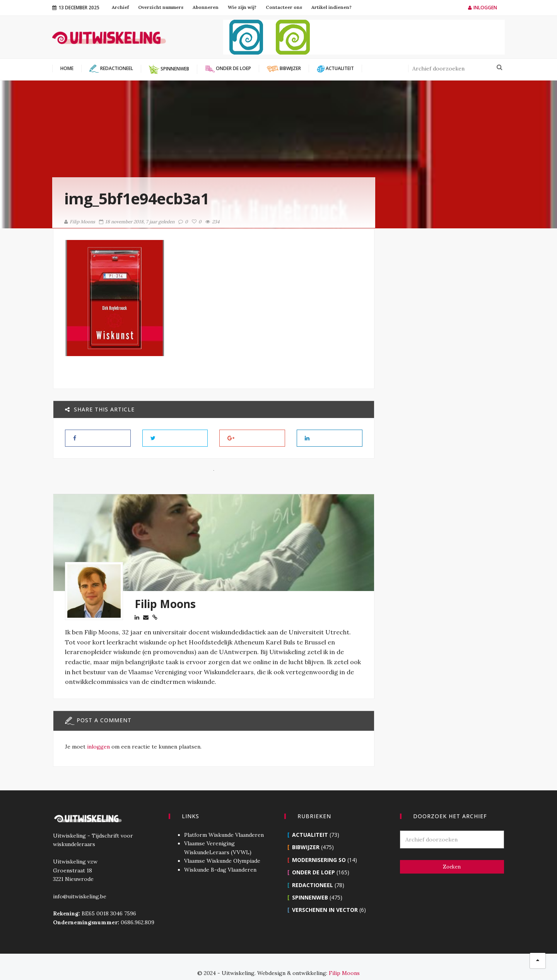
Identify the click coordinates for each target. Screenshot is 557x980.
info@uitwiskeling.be (79, 884)
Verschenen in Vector (325, 897)
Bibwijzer (306, 835)
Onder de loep (314, 860)
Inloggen (483, 8)
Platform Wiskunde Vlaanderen (224, 822)
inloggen (98, 746)
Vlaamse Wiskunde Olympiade (222, 848)
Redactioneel (313, 873)
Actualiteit (310, 822)
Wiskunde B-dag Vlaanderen (220, 857)
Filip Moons (80, 222)
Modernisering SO (319, 847)
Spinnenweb (310, 885)
